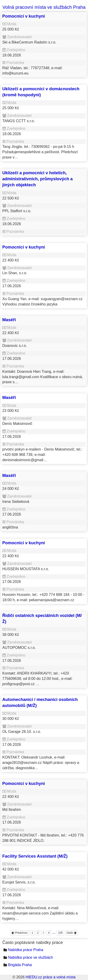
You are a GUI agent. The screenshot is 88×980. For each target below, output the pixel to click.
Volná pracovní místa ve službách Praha (44, 7)
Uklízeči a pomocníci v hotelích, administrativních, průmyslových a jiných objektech (38, 179)
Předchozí (19, 933)
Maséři (9, 320)
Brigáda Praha (20, 965)
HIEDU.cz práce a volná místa (51, 977)
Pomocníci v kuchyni (24, 16)
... (54, 932)
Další (72, 933)
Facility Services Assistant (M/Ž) (35, 856)
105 (60, 933)
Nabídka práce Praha (25, 950)
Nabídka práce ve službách (30, 957)
